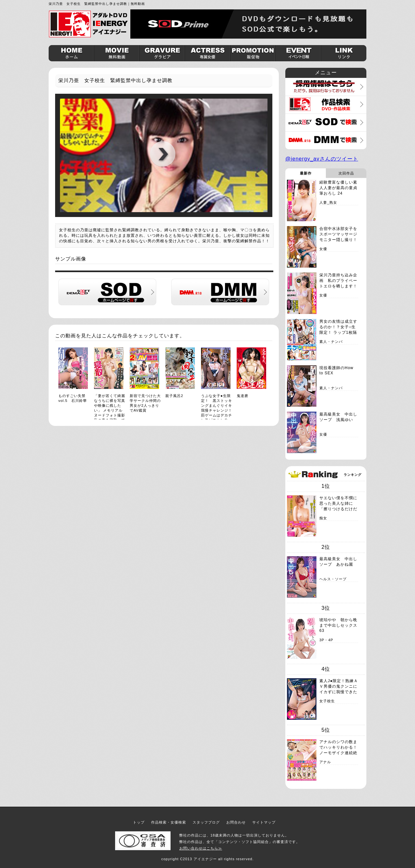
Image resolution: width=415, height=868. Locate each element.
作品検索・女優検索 (169, 822)
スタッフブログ (206, 822)
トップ (139, 822)
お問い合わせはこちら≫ (201, 848)
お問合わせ (236, 822)
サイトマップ (264, 822)
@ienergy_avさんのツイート (322, 159)
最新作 (306, 173)
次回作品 (346, 173)
